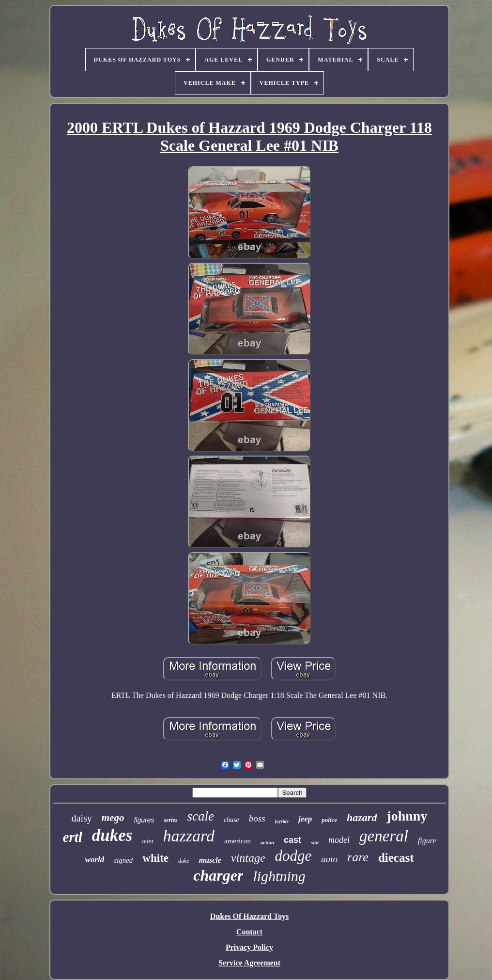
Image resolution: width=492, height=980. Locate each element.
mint (147, 841)
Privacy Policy (249, 947)
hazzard (189, 836)
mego (113, 818)
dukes (112, 835)
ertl (73, 837)
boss (257, 818)
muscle (210, 860)
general (384, 836)
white (155, 858)
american (238, 841)
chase (231, 820)
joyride (282, 821)
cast (292, 840)
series (170, 820)
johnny (407, 816)
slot (315, 842)
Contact (249, 932)
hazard (362, 817)
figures (144, 820)
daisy (82, 818)
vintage (248, 858)
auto (329, 859)
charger (218, 875)
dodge (293, 856)
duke (184, 861)
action (267, 842)
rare (358, 857)
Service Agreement (249, 963)
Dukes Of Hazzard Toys (249, 916)
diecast (396, 858)
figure (427, 841)
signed (123, 860)
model (339, 840)
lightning (279, 876)
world (94, 860)
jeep (305, 819)
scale (200, 816)
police (329, 820)
